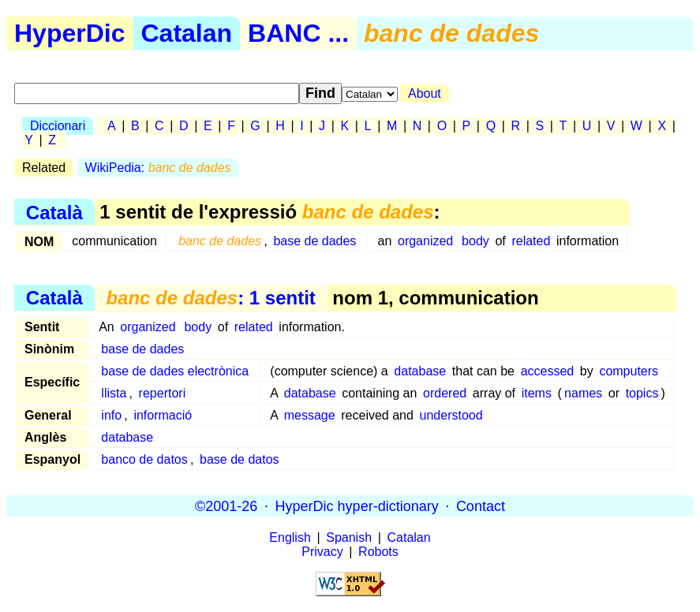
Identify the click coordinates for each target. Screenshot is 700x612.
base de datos (240, 459)
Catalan (187, 33)
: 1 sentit (210, 298)
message (310, 415)
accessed (548, 371)
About (425, 93)
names (583, 393)
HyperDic (70, 33)
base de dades (314, 241)
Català (54, 212)
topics (642, 393)
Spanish (349, 537)
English (290, 537)
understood (451, 415)
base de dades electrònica (175, 371)
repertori (163, 393)
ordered (445, 393)
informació (163, 415)
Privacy (322, 552)
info (111, 415)
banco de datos (144, 459)
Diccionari (58, 126)
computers (629, 371)
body (475, 241)
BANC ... (298, 33)
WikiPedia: (158, 168)
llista (114, 393)
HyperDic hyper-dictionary (357, 506)
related (531, 241)
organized (425, 241)
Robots (378, 552)
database (420, 371)
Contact (481, 506)
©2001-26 (226, 506)
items (537, 393)
